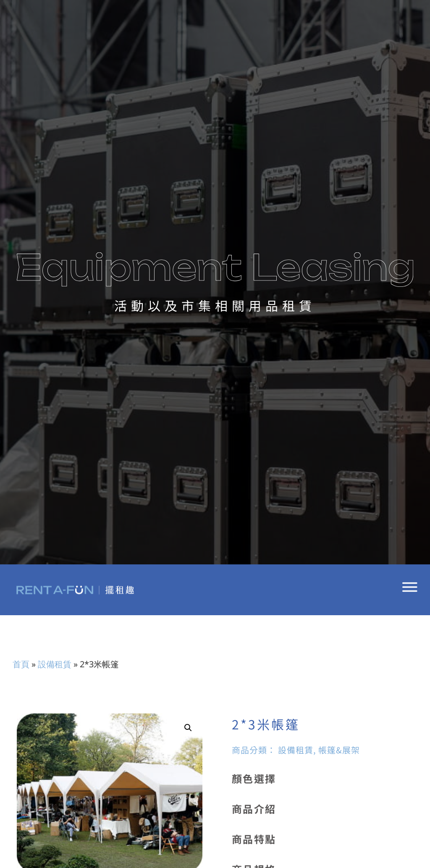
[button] (188, 728)
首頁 (21, 664)
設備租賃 (55, 664)
